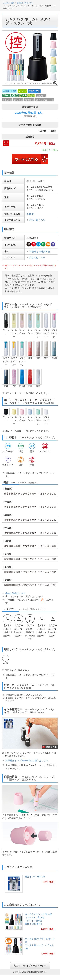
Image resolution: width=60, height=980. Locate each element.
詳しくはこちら (37, 220)
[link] (30, 885)
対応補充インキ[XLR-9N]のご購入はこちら (27, 760)
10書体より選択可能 (40, 252)
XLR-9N (30, 214)
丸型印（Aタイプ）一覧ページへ (30, 966)
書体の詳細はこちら (15, 593)
